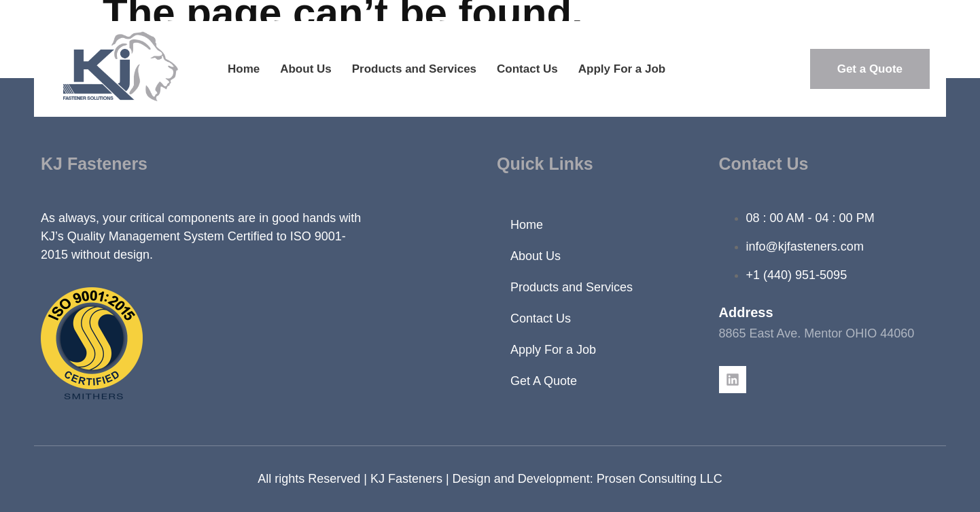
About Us (306, 69)
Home (244, 69)
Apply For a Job (622, 69)
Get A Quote (544, 381)
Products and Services (414, 69)
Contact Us (527, 69)
